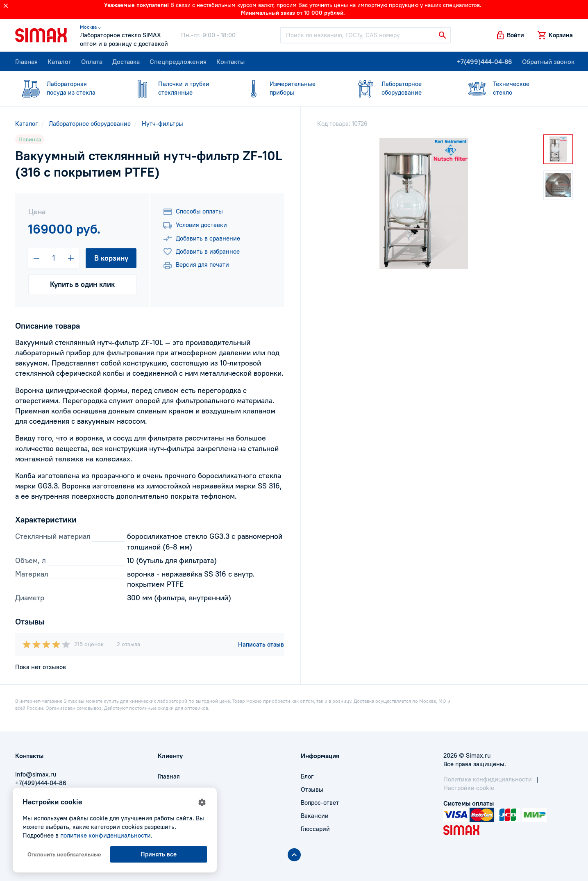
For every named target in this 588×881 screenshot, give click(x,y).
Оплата (92, 61)
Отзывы (312, 789)
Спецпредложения (178, 61)
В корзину (111, 258)
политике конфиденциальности (106, 835)
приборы (289, 88)
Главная (26, 61)
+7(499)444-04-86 (485, 61)
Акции (167, 829)
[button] (510, 35)
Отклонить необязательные (64, 854)
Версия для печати (196, 266)
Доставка (126, 61)
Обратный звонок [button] (548, 61)
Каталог (59, 61)
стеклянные (177, 88)
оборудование (401, 88)
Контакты (230, 61)
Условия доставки (195, 225)
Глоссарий (315, 829)
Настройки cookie (469, 788)
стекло (512, 88)
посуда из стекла (66, 88)
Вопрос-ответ (320, 803)
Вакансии (315, 816)
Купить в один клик (82, 284)
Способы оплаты (193, 212)
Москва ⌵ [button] (90, 27)
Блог (307, 776)
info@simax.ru (36, 774)
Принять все (159, 854)
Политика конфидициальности (488, 779)
